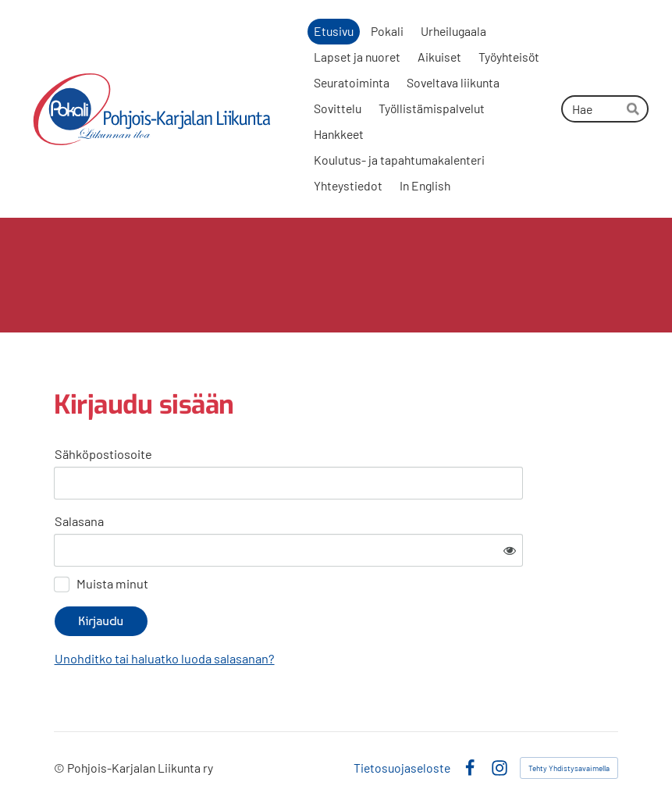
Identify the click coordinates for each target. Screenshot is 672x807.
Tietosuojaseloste (402, 768)
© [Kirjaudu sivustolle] (60, 768)
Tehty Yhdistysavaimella (569, 768)
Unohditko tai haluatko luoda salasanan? (165, 658)
